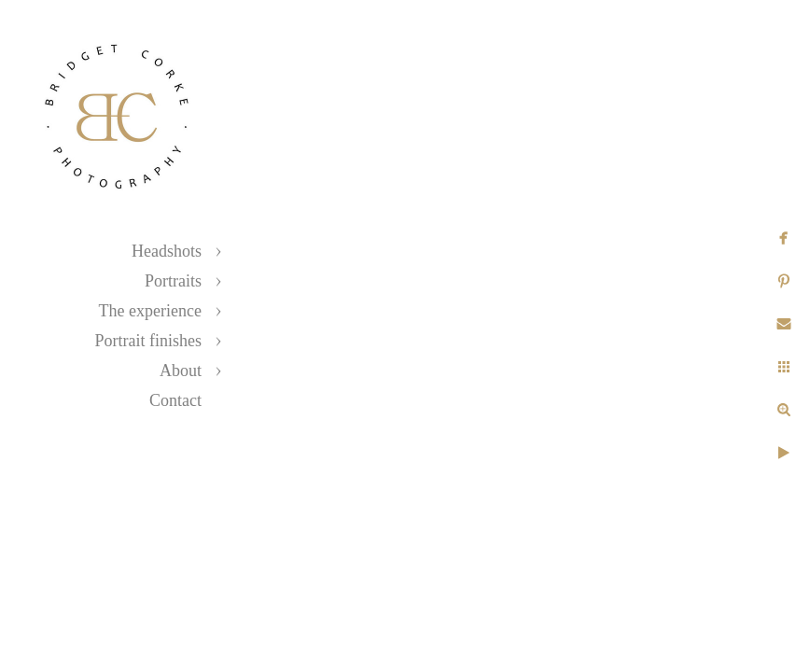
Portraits (173, 281)
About (181, 371)
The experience (150, 311)
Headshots (167, 251)
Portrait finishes (149, 341)
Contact (175, 400)
